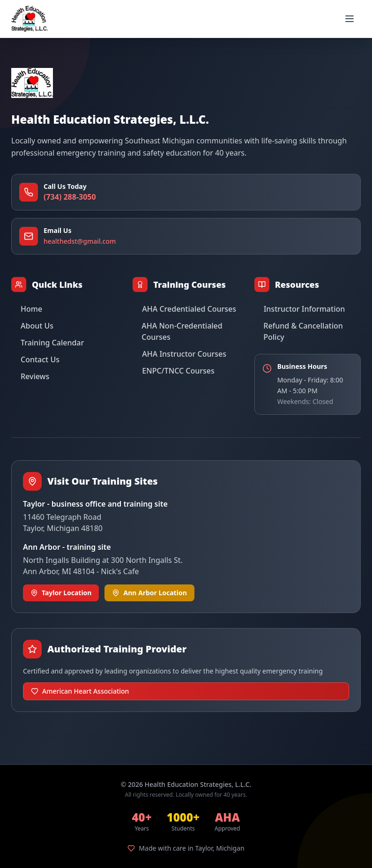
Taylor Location (61, 593)
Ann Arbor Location (149, 593)
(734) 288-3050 (70, 197)
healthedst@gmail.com (80, 241)
